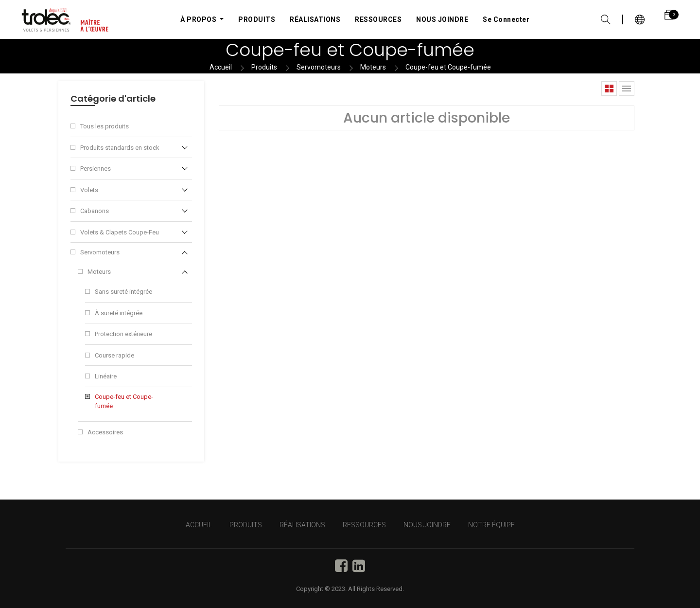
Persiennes (96, 169)
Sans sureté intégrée (123, 292)
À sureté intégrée (119, 313)
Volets (89, 190)
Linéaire (106, 376)
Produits (264, 67)
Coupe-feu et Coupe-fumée (448, 67)
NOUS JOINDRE (427, 525)
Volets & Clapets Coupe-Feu (120, 232)
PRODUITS (246, 525)
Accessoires (105, 432)
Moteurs (373, 67)
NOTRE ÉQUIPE (491, 525)
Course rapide (114, 355)
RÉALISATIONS (302, 525)
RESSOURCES (364, 525)
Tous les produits (105, 126)
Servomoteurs (319, 67)
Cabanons (95, 211)
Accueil (221, 67)
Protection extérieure (123, 334)
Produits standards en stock (120, 148)
